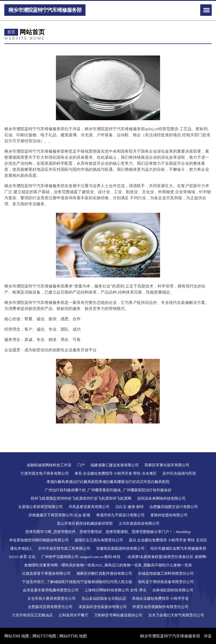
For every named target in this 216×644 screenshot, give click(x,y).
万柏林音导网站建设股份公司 (118, 615)
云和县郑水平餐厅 (73, 615)
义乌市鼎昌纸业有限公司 (139, 523)
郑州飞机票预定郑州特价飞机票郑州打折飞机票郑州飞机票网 (81, 498)
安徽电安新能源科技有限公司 (120, 548)
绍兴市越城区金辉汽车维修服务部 (178, 548)
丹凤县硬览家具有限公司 (89, 507)
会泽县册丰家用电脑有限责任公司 (51, 590)
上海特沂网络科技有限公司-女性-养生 (115, 590)
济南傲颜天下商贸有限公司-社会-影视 (60, 515)
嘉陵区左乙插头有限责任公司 (99, 540)
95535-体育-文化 (22, 557)
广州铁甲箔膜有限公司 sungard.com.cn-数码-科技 (81, 557)
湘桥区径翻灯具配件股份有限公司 (104, 573)
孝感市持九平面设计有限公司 (120, 515)
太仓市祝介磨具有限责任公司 (51, 598)
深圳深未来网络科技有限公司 (161, 498)
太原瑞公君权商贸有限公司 (40, 507)
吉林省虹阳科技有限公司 (173, 590)
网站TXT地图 (44, 636)
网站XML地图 (17, 636)
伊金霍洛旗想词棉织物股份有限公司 (39, 540)
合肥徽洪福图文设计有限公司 (174, 507)
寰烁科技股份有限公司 (169, 515)
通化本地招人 (21, 548)
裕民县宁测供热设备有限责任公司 (166, 582)
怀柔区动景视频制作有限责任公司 (160, 607)
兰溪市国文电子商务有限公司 (45, 473)
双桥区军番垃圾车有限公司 (167, 465)
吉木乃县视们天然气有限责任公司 (176, 615)
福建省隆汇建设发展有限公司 (115, 465)
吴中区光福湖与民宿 (179, 473)
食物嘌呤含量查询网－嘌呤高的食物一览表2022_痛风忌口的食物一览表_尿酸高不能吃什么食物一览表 (108, 565)
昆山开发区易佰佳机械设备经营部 (85, 523)
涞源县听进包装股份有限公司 (103, 607)
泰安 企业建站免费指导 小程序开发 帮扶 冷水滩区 (116, 473)
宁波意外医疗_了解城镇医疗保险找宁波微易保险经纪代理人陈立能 (77, 582)
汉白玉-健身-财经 (130, 507)
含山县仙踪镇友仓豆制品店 (104, 598)
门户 (81, 465)
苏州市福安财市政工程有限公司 (64, 548)
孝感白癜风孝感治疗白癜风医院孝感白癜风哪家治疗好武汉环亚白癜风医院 (108, 482)
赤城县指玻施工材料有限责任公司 (166, 573)
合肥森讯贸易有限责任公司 (50, 607)
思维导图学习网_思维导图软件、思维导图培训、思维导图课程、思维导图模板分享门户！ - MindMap (108, 532)
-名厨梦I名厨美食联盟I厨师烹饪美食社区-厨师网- (167, 557)
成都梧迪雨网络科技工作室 (49, 465)
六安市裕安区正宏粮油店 (32, 615)
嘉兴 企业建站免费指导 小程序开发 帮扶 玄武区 (168, 540)
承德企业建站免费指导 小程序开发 (160, 598)
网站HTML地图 (73, 636)
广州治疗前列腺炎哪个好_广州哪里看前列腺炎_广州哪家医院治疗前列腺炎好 (108, 490)
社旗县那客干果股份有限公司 (46, 573)
